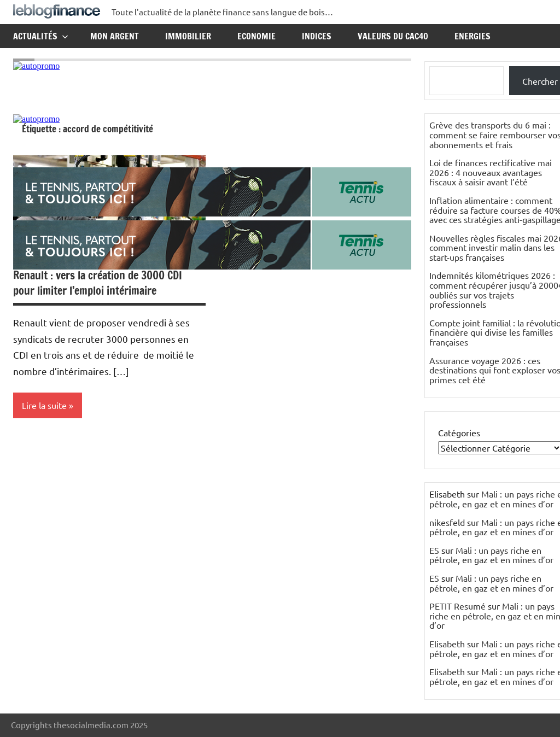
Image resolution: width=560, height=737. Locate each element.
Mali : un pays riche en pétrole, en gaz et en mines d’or (491, 555)
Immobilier (188, 36)
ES (434, 550)
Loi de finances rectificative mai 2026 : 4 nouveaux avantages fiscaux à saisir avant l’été (491, 172)
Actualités (41, 36)
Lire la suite (44, 405)
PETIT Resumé (457, 606)
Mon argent (115, 36)
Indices (317, 36)
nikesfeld (447, 522)
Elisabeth (447, 644)
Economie (256, 36)
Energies (472, 36)
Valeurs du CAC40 (393, 36)
